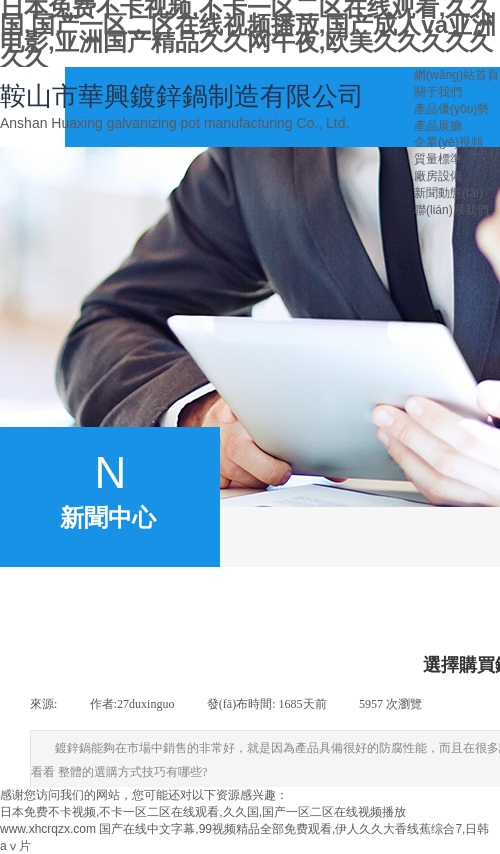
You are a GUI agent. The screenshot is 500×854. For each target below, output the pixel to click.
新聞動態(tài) (448, 193)
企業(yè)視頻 (448, 142)
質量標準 (438, 159)
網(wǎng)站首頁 (456, 75)
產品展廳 (438, 126)
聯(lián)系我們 (451, 210)
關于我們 (438, 92)
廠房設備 (438, 176)
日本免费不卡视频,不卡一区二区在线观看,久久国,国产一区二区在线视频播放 (203, 812)
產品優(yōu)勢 (451, 109)
